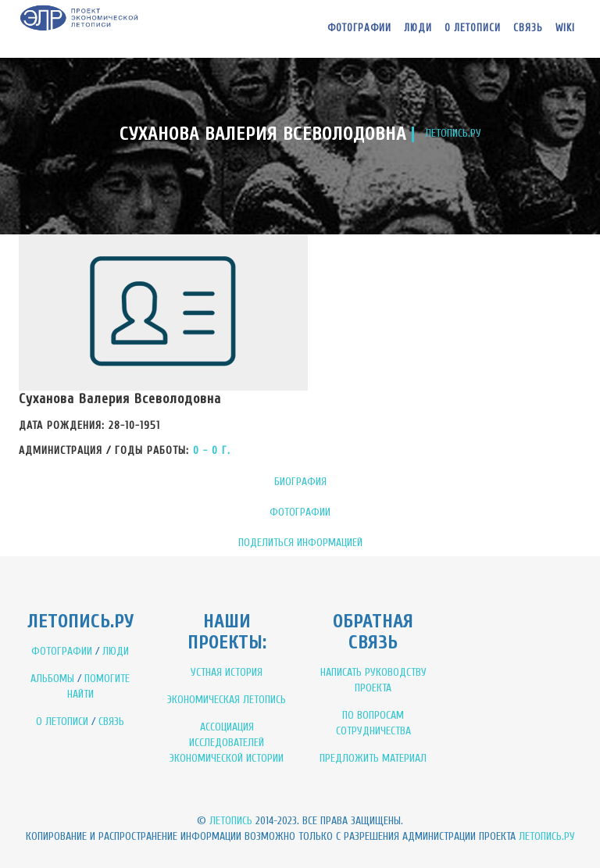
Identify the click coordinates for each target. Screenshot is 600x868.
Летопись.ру (547, 836)
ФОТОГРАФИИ (300, 512)
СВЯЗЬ (111, 722)
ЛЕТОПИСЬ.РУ (453, 133)
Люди (418, 28)
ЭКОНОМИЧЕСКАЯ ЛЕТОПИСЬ (227, 700)
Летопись (231, 821)
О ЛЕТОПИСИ (62, 722)
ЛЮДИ (116, 651)
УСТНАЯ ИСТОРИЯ (227, 672)
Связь (528, 28)
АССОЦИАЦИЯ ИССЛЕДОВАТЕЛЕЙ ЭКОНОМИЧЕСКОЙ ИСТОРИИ (227, 743)
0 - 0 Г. (212, 450)
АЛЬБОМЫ (52, 679)
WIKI (565, 28)
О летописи (473, 28)
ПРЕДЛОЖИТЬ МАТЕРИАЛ (373, 758)
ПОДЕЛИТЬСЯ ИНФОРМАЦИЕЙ (300, 543)
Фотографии (359, 28)
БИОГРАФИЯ (300, 482)
